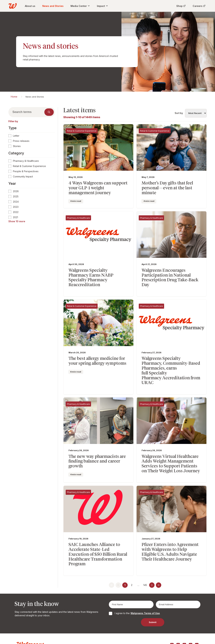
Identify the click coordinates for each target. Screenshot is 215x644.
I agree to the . (137, 592)
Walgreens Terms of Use (145, 592)
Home (14, 97)
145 (145, 564)
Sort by (179, 113)
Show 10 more (17, 221)
